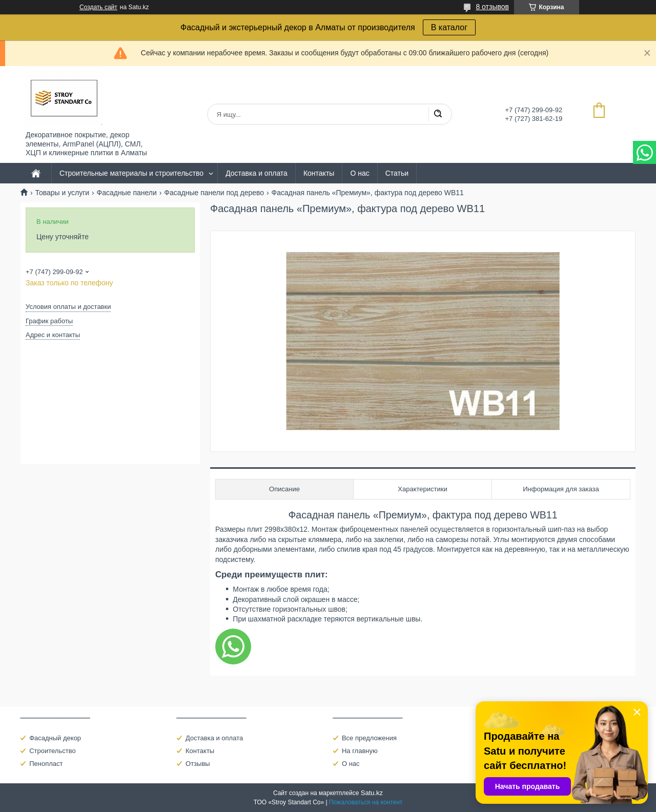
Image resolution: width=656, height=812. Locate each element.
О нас (360, 173)
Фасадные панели (127, 193)
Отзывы (198, 764)
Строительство (52, 751)
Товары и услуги (62, 193)
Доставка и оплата (257, 173)
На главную (360, 751)
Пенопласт (46, 764)
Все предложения (369, 738)
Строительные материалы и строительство (131, 173)
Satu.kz (372, 793)
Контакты (319, 173)
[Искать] (438, 114)
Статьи (397, 173)
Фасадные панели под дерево (214, 193)
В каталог (449, 27)
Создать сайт (98, 7)
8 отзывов (492, 7)
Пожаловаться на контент (366, 802)
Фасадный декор (55, 738)
